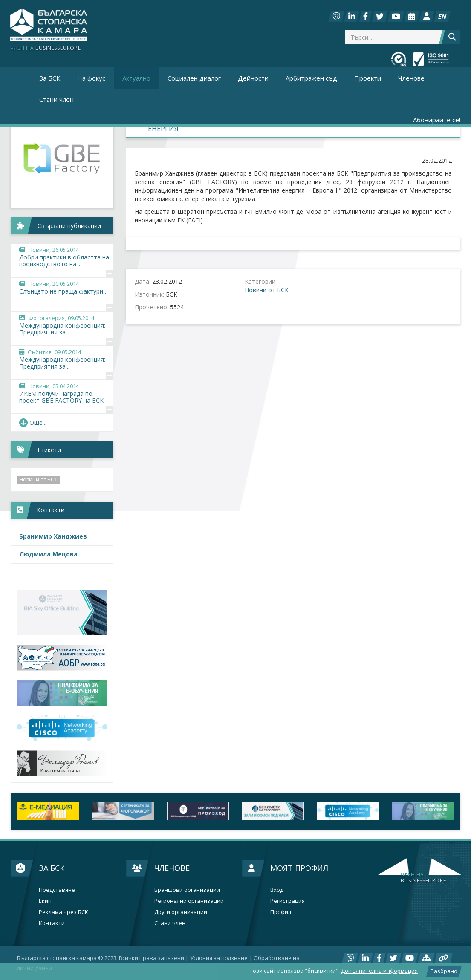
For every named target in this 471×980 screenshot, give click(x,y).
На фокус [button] (91, 78)
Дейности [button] (253, 78)
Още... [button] (33, 422)
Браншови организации (187, 890)
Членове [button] (411, 78)
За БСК (52, 868)
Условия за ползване (219, 958)
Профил (281, 912)
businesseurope (423, 878)
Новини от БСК (267, 290)
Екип (45, 901)
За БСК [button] (50, 78)
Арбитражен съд (311, 78)
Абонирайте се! (437, 120)
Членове (172, 868)
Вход (277, 890)
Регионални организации (189, 901)
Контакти (52, 923)
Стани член (56, 99)
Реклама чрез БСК (64, 912)
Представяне (57, 890)
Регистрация (288, 901)
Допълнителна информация (379, 971)
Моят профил (299, 868)
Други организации (181, 912)
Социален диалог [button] (194, 78)
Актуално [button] (136, 78)
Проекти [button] (368, 78)
